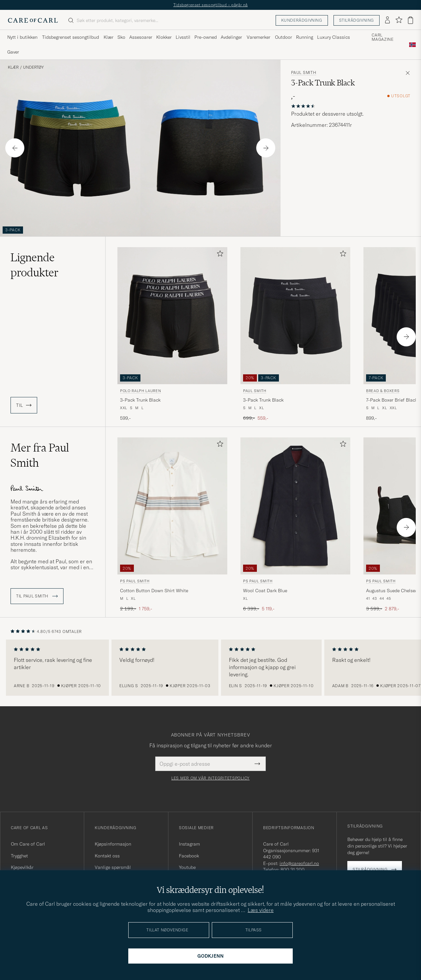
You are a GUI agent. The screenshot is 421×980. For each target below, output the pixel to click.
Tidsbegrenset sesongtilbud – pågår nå (210, 5)
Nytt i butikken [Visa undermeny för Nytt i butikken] (22, 37)
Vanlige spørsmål (113, 867)
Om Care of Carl (28, 844)
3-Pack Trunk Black (140, 400)
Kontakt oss (107, 856)
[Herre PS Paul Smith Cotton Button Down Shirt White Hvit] (172, 506)
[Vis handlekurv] (410, 20)
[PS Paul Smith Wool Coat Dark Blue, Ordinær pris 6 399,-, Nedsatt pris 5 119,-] (295, 525)
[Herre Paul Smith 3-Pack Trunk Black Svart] (295, 316)
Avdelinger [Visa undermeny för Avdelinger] (231, 37)
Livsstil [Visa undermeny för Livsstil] (183, 37)
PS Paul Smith (135, 581)
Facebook (189, 856)
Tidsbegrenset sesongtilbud (71, 37)
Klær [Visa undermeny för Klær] (109, 37)
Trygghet (19, 856)
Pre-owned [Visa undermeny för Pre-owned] (206, 37)
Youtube (187, 867)
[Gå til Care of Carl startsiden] (33, 20)
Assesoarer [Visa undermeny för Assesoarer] (141, 37)
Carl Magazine (383, 37)
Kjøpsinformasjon (113, 844)
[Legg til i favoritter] (219, 255)
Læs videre (261, 910)
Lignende (35, 265)
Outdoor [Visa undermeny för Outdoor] (284, 37)
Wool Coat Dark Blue (265, 591)
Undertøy (33, 67)
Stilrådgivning (357, 20)
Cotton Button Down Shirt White (154, 591)
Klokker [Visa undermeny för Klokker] (164, 37)
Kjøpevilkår (22, 867)
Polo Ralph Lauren (140, 391)
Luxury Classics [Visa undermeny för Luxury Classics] (334, 37)
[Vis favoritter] (399, 20)
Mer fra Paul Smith (40, 455)
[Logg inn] (387, 20)
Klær (13, 67)
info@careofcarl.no (299, 863)
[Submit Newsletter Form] (257, 764)
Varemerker (259, 37)
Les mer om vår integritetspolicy (210, 778)
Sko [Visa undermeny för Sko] (121, 37)
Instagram (189, 844)
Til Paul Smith (37, 596)
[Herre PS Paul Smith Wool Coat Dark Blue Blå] (295, 506)
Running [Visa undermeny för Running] (305, 37)
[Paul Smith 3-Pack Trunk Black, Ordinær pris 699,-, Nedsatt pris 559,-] (295, 334)
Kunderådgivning (302, 20)
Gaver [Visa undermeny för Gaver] (13, 52)
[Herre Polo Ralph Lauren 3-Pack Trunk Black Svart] (172, 316)
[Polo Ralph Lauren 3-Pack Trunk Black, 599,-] (172, 334)
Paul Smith (304, 73)
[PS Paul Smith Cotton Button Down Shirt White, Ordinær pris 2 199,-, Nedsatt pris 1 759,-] (172, 525)
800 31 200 (293, 870)
